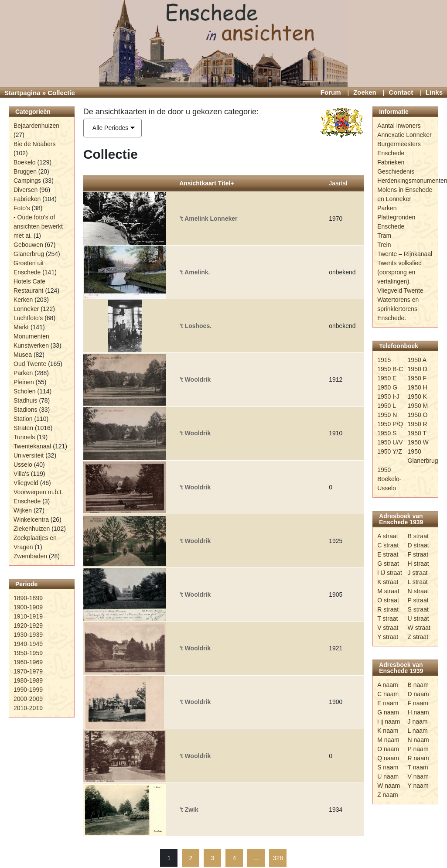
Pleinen (24, 382)
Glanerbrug (29, 254)
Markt (21, 327)
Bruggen (25, 171)
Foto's (22, 208)
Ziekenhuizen (32, 529)
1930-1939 (28, 635)
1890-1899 (28, 598)
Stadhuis (25, 400)
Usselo (23, 465)
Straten (23, 428)
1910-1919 (28, 616)
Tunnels (24, 437)
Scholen (25, 391)
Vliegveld (26, 483)
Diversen (26, 190)
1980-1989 (28, 680)
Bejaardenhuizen (36, 126)
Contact (401, 92)
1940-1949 (28, 644)
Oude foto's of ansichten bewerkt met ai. (38, 226)
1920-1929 (28, 625)
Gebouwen (28, 245)
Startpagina (22, 93)
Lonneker (26, 309)
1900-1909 (28, 607)
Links (434, 92)
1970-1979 (28, 671)
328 (278, 858)
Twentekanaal (32, 446)
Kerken (23, 300)
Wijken (23, 510)
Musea (23, 355)
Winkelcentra (31, 519)
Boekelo (25, 162)
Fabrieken (27, 199)
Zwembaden (30, 556)
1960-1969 (28, 662)
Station (23, 419)
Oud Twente (30, 364)
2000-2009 (28, 699)
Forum (331, 92)
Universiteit (29, 455)
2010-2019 (28, 708)
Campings (27, 181)
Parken (23, 373)
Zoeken (365, 92)
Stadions (25, 410)
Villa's (21, 474)
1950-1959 (28, 653)
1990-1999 (28, 690)
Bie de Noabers (35, 144)
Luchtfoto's (28, 318)
